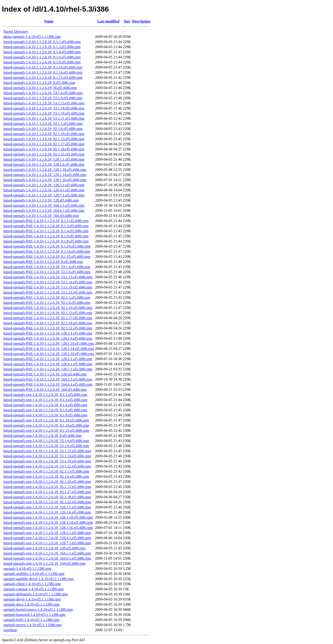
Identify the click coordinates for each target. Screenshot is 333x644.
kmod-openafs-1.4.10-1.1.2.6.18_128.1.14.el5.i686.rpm (45, 175)
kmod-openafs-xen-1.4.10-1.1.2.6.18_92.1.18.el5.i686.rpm (47, 497)
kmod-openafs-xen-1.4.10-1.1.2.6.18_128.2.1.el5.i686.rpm (47, 533)
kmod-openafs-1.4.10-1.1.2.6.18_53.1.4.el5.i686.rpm (43, 93)
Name (49, 21)
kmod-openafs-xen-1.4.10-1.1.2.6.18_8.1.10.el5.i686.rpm (46, 420)
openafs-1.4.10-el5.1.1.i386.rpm (27, 569)
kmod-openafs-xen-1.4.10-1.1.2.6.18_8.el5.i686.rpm (43, 436)
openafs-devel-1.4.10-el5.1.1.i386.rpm (32, 599)
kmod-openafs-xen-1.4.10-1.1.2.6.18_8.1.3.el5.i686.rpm (45, 400)
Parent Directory (16, 32)
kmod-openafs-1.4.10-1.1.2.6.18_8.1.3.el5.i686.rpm (42, 47)
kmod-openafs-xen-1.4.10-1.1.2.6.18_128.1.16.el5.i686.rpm (48, 528)
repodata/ (10, 630)
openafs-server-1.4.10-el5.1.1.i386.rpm (33, 625)
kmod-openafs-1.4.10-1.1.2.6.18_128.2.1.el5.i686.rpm (44, 185)
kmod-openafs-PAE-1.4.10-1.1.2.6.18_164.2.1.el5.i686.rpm (48, 379)
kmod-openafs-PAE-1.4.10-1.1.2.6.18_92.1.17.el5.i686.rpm (48, 318)
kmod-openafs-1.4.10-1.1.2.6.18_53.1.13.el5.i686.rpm (44, 103)
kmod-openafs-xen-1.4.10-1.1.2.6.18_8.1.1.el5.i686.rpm (45, 395)
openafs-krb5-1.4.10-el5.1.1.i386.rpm (31, 620)
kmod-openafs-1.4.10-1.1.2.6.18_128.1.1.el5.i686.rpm (44, 159)
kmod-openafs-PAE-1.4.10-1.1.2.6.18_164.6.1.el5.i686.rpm (48, 384)
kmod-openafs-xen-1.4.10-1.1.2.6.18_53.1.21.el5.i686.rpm (47, 466)
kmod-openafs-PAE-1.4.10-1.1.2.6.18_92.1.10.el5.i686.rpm (48, 308)
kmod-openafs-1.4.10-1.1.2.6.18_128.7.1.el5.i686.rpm (44, 195)
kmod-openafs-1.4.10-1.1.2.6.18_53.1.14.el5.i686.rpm (44, 108)
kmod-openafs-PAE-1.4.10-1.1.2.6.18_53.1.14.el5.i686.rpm (48, 282)
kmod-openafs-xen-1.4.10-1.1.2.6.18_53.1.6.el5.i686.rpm (46, 446)
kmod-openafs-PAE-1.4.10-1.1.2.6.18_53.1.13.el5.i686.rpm (48, 277)
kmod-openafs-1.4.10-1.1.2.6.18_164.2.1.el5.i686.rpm (44, 205)
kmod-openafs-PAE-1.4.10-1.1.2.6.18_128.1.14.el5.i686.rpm (49, 349)
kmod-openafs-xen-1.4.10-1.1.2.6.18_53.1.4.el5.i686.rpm (46, 441)
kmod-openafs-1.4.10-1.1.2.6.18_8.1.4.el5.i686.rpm (42, 52)
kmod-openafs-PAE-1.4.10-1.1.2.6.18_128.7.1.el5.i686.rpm (48, 369)
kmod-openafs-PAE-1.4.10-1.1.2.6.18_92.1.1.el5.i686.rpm (47, 297)
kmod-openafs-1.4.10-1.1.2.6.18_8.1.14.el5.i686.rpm (43, 72)
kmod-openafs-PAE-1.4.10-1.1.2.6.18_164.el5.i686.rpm (45, 390)
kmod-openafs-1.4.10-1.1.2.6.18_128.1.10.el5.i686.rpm (45, 170)
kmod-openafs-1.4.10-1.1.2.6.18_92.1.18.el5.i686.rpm (44, 149)
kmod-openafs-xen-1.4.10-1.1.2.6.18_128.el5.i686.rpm (44, 548)
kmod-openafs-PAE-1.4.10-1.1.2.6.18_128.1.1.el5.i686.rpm (48, 333)
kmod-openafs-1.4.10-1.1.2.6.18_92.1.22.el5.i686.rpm (44, 154)
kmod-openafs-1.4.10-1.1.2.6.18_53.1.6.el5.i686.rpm (43, 98)
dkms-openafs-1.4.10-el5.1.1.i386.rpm (32, 37)
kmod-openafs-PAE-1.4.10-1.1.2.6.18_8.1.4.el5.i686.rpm (46, 231)
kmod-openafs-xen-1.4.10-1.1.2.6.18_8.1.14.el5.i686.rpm (46, 425)
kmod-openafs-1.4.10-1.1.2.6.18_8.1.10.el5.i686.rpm (43, 67)
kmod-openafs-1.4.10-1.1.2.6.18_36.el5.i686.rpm (40, 88)
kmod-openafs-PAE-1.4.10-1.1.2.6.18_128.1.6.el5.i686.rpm (48, 338)
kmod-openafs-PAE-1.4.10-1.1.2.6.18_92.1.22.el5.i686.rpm (48, 328)
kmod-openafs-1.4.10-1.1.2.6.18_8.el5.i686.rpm (39, 83)
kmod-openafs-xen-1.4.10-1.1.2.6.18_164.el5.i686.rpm (44, 563)
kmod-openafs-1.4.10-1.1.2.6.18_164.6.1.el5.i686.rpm (44, 211)
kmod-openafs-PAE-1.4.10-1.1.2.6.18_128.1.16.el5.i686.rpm (49, 354)
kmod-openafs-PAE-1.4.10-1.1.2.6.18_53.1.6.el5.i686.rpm (47, 272)
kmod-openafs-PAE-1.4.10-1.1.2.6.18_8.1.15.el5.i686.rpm (47, 257)
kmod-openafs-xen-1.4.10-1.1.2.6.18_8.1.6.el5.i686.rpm (45, 410)
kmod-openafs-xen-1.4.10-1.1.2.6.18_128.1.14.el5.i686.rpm (48, 523)
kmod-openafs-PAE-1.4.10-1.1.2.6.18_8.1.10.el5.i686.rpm (47, 246)
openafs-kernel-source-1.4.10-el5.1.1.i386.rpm (38, 609)
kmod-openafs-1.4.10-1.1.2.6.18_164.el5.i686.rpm (41, 216)
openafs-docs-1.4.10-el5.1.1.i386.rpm (31, 604)
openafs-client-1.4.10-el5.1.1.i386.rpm (32, 584)
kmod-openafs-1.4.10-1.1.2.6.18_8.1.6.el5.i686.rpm (42, 57)
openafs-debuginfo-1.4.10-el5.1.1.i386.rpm (36, 594)
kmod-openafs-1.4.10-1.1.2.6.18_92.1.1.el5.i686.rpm (43, 124)
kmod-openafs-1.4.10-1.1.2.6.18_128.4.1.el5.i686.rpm (44, 190)
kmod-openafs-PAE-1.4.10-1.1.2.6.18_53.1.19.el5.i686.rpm (48, 287)
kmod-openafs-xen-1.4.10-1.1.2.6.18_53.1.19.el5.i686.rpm (47, 461)
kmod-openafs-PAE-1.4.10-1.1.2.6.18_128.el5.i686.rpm (45, 374)
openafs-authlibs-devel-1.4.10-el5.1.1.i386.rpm (39, 579)
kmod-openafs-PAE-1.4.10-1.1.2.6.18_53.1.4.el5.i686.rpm (47, 267)
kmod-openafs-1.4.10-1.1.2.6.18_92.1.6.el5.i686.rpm (43, 129)
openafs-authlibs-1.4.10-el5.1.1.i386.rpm (34, 574)
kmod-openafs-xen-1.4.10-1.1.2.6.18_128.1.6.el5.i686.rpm (47, 512)
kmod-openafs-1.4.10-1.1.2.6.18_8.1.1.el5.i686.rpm (42, 42)
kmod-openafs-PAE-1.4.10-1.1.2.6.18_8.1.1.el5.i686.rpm (46, 221)
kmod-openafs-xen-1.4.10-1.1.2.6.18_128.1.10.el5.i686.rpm (48, 517)
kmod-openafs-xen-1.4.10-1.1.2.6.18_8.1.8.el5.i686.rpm (45, 415)
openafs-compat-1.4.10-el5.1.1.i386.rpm (34, 589)
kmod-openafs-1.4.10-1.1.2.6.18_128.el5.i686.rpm (41, 200)
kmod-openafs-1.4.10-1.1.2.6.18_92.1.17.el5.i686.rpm (44, 144)
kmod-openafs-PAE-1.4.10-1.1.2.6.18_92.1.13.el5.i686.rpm (48, 313)
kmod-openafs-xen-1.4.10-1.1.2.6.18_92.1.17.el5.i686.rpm (47, 492)
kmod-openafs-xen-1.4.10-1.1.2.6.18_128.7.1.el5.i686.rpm (47, 543)
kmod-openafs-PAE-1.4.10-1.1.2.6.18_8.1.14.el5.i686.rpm (47, 251)
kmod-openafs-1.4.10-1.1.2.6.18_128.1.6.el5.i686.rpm (44, 164)
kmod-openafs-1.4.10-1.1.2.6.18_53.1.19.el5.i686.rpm (44, 113)
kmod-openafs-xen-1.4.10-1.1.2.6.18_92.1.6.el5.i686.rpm (46, 476)
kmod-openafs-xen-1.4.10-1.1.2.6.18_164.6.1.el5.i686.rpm (47, 558)
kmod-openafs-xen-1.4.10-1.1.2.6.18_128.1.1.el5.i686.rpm (47, 507)
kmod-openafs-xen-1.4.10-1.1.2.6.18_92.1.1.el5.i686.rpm (46, 471)
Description (141, 21)
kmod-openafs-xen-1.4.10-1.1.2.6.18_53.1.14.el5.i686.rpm (47, 456)
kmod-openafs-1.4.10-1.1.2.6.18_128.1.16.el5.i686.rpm (45, 180)
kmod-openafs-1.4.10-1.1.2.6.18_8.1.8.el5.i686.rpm (42, 62)
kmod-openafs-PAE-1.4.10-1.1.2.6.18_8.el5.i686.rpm (43, 262)
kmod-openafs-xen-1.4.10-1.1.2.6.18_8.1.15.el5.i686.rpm (46, 430)
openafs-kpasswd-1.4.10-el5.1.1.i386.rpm (35, 615)
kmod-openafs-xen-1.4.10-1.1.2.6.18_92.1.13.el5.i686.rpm (47, 487)
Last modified (108, 21)
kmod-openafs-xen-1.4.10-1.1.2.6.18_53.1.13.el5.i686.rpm (47, 451)
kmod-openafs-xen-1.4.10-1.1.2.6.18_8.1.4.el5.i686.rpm (45, 405)
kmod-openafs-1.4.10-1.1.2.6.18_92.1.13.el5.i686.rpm (44, 139)
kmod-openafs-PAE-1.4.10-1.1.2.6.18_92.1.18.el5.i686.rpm (48, 323)
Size (127, 21)
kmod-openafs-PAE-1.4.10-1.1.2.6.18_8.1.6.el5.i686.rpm (46, 236)
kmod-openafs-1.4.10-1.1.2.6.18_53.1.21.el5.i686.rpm (44, 118)
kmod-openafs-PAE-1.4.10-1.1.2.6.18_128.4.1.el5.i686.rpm (48, 364)
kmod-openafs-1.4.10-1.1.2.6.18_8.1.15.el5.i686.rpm (43, 78)
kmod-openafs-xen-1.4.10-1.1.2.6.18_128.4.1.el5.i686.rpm (47, 538)
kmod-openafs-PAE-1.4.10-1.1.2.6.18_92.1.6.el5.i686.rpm (47, 303)
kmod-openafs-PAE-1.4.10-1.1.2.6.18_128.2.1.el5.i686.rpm (48, 359)
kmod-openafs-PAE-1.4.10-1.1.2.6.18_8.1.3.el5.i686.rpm (46, 226)
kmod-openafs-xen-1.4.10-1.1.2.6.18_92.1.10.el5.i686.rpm (47, 482)
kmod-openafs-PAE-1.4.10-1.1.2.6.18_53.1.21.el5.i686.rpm (48, 292)
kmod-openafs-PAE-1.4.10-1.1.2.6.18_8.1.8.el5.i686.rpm (46, 241)
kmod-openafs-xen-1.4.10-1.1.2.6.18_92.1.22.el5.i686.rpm (47, 502)
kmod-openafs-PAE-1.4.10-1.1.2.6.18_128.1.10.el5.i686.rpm (49, 344)
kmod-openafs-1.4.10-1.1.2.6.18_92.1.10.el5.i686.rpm (44, 134)
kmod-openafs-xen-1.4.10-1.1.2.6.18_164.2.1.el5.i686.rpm (47, 553)
